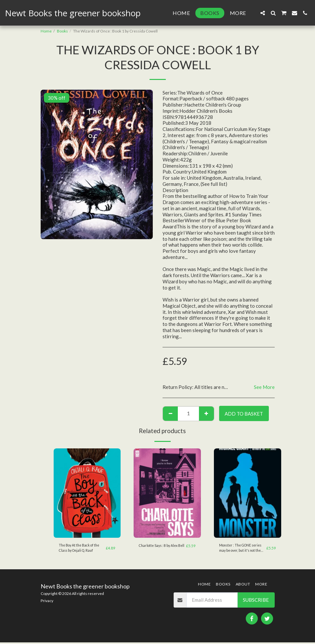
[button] (263, 13)
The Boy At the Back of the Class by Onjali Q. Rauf (81, 549)
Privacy (47, 602)
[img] (87, 493)
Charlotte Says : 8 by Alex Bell (160, 549)
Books (62, 31)
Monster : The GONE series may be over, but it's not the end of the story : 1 (242, 549)
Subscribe (256, 601)
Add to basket (244, 414)
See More (264, 387)
